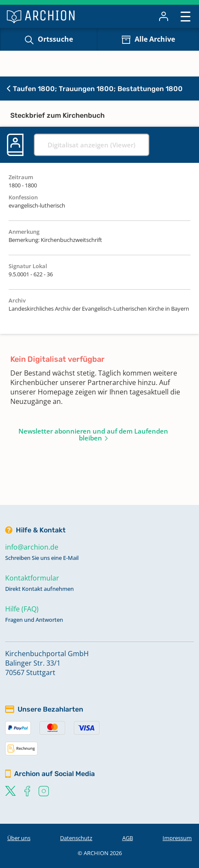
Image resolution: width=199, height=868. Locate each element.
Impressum (177, 838)
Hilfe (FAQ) (22, 609)
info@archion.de (32, 547)
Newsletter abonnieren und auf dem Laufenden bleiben (93, 434)
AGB (128, 838)
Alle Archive (155, 39)
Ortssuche (55, 39)
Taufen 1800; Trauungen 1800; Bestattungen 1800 (95, 89)
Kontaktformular (32, 578)
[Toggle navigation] (185, 16)
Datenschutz (76, 838)
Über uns (19, 838)
